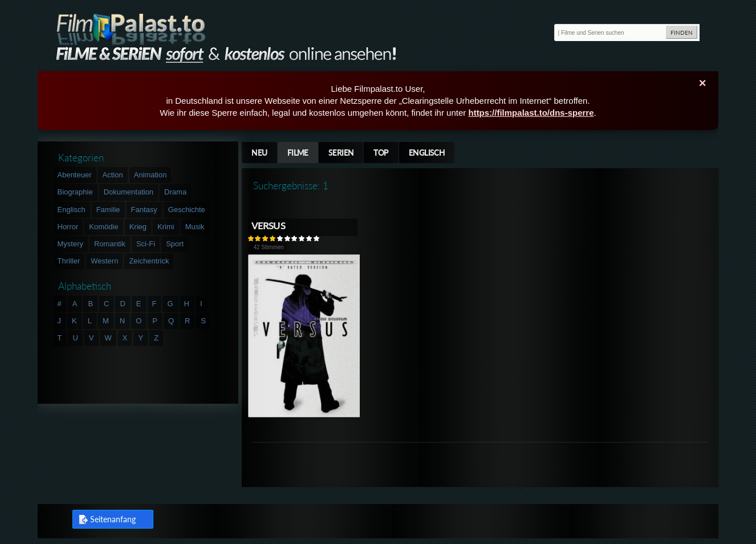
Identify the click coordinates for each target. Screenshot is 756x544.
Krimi (166, 227)
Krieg (138, 227)
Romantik (110, 244)
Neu (259, 153)
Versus (268, 226)
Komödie (103, 227)
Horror (68, 227)
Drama (175, 192)
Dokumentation (129, 192)
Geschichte (187, 210)
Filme (298, 153)
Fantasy (144, 210)
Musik (195, 227)
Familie (108, 210)
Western (104, 261)
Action (113, 175)
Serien (341, 153)
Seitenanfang (113, 519)
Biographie (75, 192)
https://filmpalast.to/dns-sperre (531, 113)
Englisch (427, 153)
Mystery (71, 244)
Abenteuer (75, 175)
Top (381, 153)
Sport (175, 244)
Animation (151, 175)
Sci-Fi (146, 244)
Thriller (69, 261)
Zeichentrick (149, 261)
